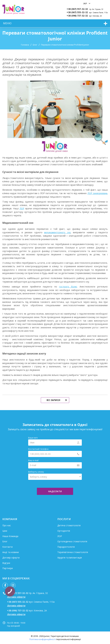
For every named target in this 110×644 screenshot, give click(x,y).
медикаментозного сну (57, 232)
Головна (25, 45)
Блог (35, 45)
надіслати (55, 491)
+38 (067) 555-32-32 (77, 12)
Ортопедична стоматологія (72, 541)
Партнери (8, 568)
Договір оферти (11, 558)
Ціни (5, 531)
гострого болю (68, 287)
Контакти (7, 547)
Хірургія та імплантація (70, 558)
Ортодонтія (64, 531)
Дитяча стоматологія (69, 525)
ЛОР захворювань (98, 193)
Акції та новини (11, 552)
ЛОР (22, 208)
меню (7, 23)
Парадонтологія (66, 547)
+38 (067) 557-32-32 (77, 9)
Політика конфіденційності (42, 639)
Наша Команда (10, 536)
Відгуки (6, 563)
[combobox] (55, 477)
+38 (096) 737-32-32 (77, 16)
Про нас (7, 525)
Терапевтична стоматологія (73, 552)
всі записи (53, 400)
